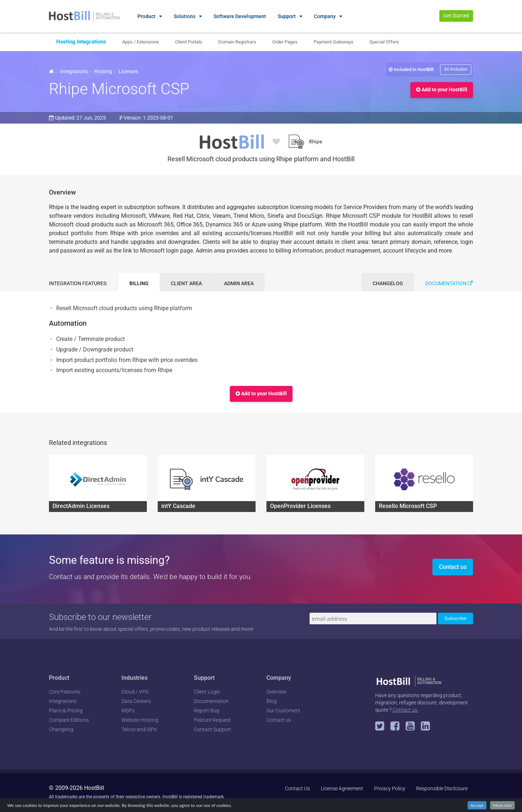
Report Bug (207, 711)
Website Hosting (140, 720)
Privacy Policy (390, 788)
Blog (272, 701)
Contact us (453, 567)
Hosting (103, 71)
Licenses (128, 71)
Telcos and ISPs (139, 729)
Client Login (207, 692)
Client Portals (189, 42)
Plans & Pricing (66, 711)
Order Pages (285, 42)
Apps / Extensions (141, 42)
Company (325, 16)
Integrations (74, 71)
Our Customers (283, 711)
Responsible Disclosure (442, 788)
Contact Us (297, 788)
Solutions (185, 16)
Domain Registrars (237, 42)
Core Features (65, 692)
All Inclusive (456, 69)
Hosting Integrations (81, 42)
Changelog (61, 729)
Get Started (456, 16)
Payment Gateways (333, 42)
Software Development (240, 16)
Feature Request (212, 720)
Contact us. (405, 710)
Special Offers (384, 42)
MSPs (128, 711)
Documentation (449, 283)
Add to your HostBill (442, 90)
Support (287, 16)
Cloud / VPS (135, 692)
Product (146, 16)
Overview (277, 692)
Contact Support (213, 729)
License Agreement (342, 788)
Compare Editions (69, 720)
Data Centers (136, 701)
